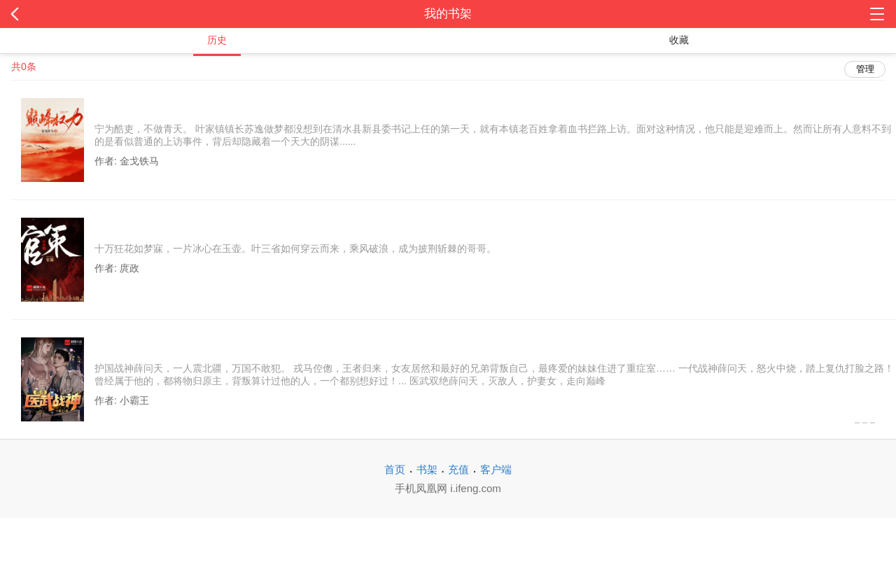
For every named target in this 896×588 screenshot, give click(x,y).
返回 (90, 14)
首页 (395, 469)
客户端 (496, 469)
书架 (427, 469)
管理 (865, 69)
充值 (458, 469)
